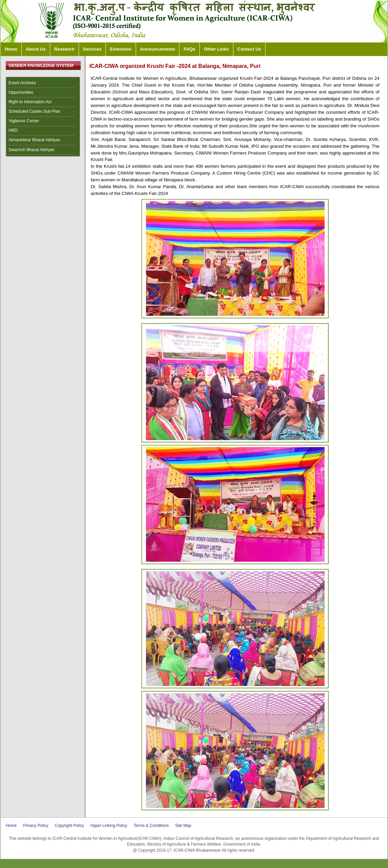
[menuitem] (43, 83)
